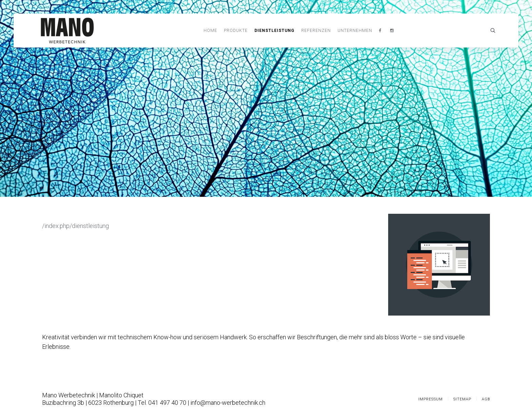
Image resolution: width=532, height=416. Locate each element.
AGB (486, 399)
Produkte (236, 31)
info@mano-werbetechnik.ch (228, 403)
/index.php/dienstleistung (75, 226)
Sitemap (462, 399)
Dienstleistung (274, 31)
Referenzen (316, 31)
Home (210, 31)
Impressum (431, 399)
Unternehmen (355, 31)
